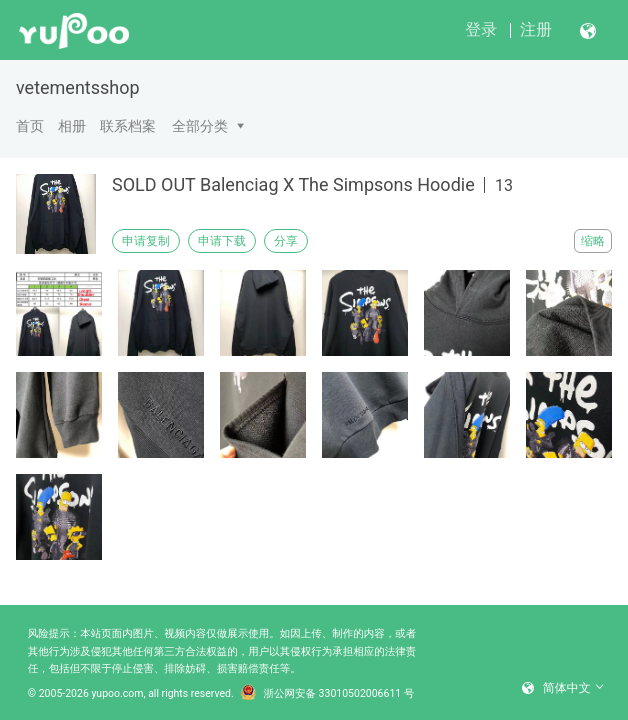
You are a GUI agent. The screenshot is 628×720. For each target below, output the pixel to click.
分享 (286, 241)
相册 (72, 126)
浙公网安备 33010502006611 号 (328, 694)
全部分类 (200, 126)
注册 (536, 29)
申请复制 (146, 241)
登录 (481, 29)
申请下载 (222, 241)
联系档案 (128, 126)
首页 (30, 126)
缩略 (593, 241)
